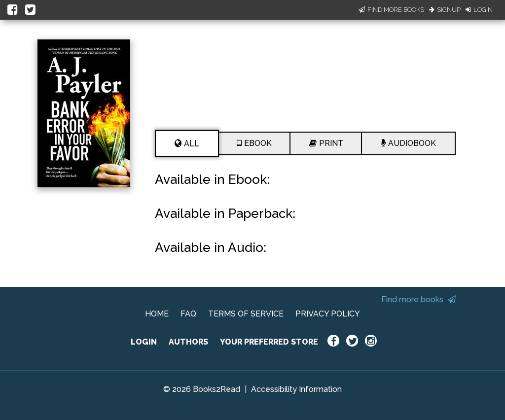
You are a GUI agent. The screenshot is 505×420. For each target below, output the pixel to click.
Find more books (418, 299)
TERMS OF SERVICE (246, 314)
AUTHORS (188, 342)
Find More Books (391, 10)
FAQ (188, 314)
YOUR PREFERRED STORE (269, 342)
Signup (445, 10)
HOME (157, 314)
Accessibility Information (296, 389)
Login (479, 10)
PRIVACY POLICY (328, 314)
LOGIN (144, 342)
